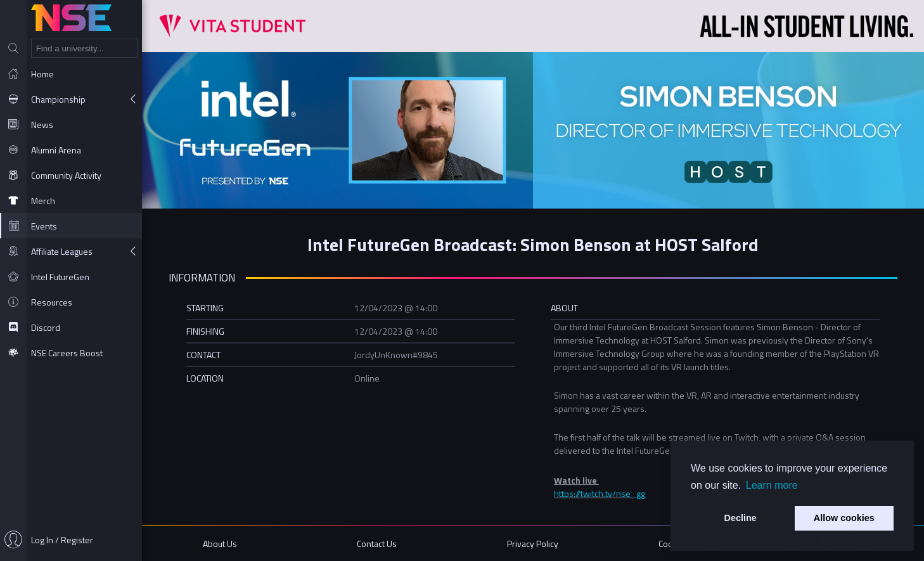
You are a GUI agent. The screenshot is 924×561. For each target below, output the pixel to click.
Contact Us (377, 544)
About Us (220, 544)
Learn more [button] (772, 485)
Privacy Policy (533, 544)
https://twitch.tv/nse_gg (600, 493)
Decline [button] (741, 518)
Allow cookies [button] (844, 518)
